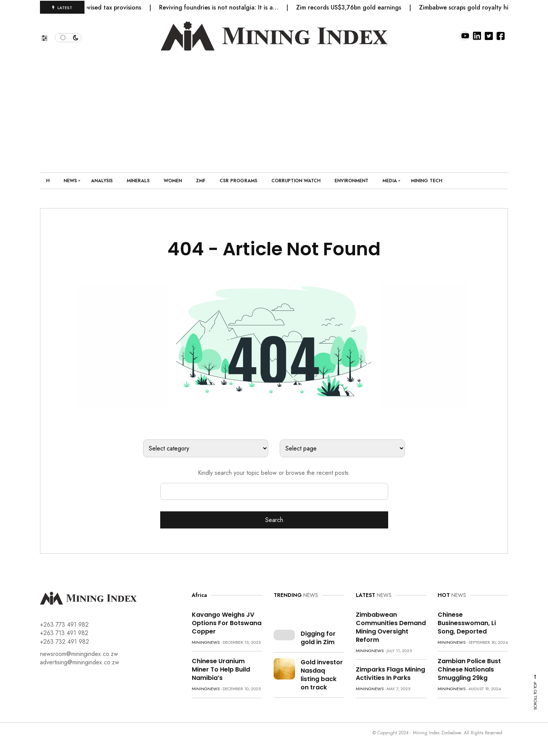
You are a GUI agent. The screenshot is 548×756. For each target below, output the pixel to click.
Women (173, 181)
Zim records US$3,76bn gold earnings (353, 7)
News (70, 181)
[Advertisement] (274, 108)
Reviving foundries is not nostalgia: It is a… (223, 7)
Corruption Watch (296, 181)
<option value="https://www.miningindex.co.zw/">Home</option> (342, 448)
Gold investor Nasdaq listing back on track (322, 675)
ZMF (201, 181)
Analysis (102, 181)
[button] (48, 36)
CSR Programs (238, 181)
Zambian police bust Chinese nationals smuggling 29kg (469, 669)
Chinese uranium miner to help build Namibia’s (221, 669)
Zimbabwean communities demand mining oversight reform (391, 627)
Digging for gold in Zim (318, 638)
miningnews (206, 642)
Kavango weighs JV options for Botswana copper (227, 623)
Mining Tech (427, 181)
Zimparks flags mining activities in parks (390, 674)
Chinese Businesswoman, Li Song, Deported (467, 623)
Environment (351, 181)
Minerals (138, 181)
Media (390, 181)
